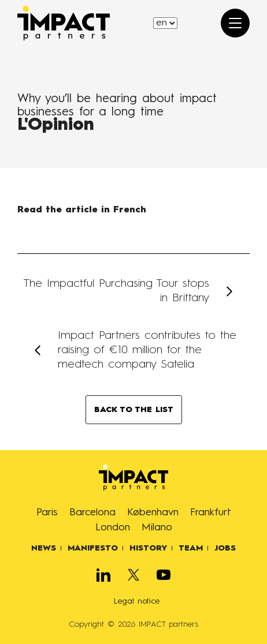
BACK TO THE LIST (134, 410)
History (148, 548)
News (44, 548)
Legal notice (137, 601)
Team (191, 548)
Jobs (225, 548)
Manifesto (93, 548)
